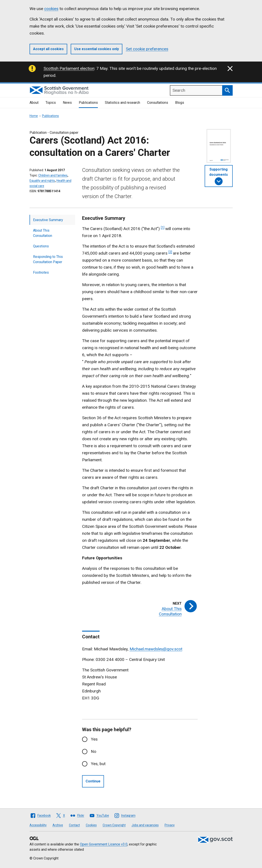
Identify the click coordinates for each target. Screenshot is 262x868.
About (34, 103)
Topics (51, 103)
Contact (74, 825)
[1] (163, 227)
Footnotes (41, 272)
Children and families (53, 175)
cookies (51, 9)
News (67, 103)
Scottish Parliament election (69, 68)
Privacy (170, 825)
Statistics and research (122, 103)
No (94, 751)
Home (34, 116)
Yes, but (98, 764)
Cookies (91, 825)
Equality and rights (42, 181)
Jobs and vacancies (145, 825)
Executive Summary (48, 220)
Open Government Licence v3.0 (104, 844)
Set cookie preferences (147, 49)
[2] (170, 252)
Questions (41, 246)
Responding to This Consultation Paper (48, 259)
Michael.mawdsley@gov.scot (156, 649)
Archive (58, 825)
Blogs (180, 103)
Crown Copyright (114, 825)
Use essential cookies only (97, 49)
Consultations (158, 103)
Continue (93, 781)
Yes (94, 739)
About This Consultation (43, 233)
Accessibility (38, 825)
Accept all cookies (48, 49)
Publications (88, 103)
